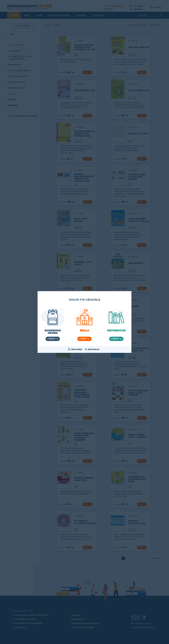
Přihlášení (76, 349)
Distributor (116, 331)
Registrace (94, 349)
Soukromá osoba (53, 332)
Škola (85, 331)
